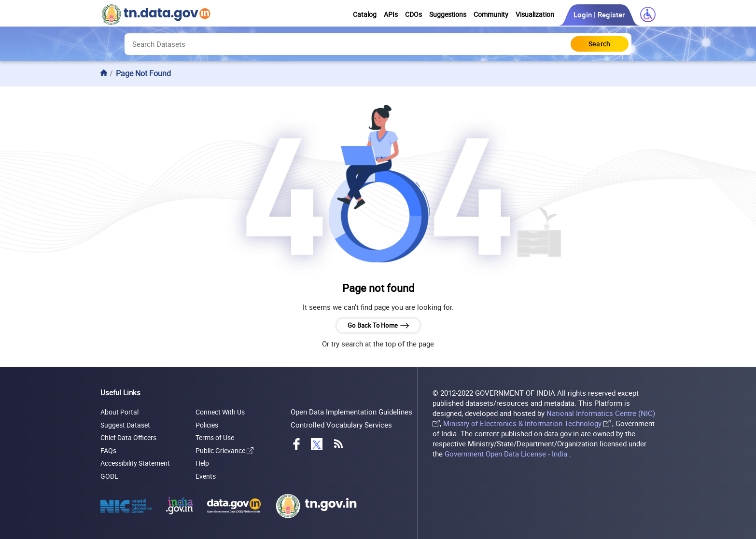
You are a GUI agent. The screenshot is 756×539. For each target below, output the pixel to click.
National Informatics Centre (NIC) (601, 413)
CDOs (413, 14)
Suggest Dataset (125, 425)
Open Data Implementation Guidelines (351, 412)
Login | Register (599, 14)
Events (206, 476)
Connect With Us (220, 412)
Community (491, 14)
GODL (109, 476)
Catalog (365, 14)
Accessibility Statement (135, 463)
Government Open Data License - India (507, 454)
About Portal (119, 412)
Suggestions (448, 14)
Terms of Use (215, 437)
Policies (207, 425)
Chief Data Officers (128, 437)
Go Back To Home (378, 325)
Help (202, 463)
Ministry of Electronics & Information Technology (522, 423)
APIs (391, 14)
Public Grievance (224, 450)
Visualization (535, 14)
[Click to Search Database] (600, 44)
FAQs (108, 450)
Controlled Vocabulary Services (341, 425)
